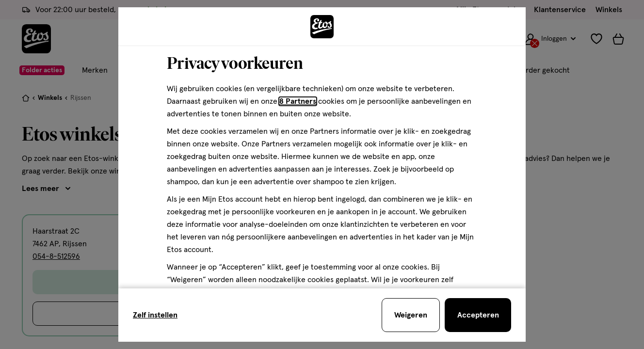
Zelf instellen (155, 315)
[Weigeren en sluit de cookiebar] (411, 315)
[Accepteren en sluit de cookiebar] (478, 315)
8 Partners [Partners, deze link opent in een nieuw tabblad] (298, 101)
